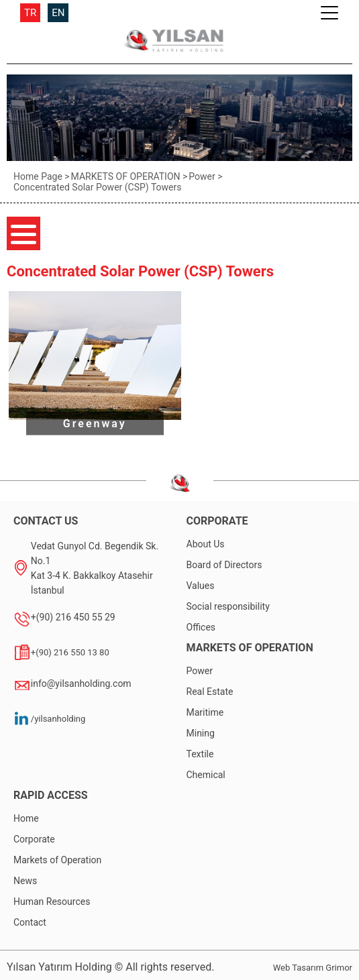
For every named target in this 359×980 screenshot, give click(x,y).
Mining (201, 733)
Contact (30, 922)
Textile (200, 754)
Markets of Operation (57, 860)
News (25, 881)
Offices (201, 627)
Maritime (205, 712)
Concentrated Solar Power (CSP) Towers (97, 187)
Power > (205, 176)
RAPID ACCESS (51, 795)
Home (26, 818)
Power (200, 671)
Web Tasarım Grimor (313, 968)
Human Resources (52, 902)
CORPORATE (217, 521)
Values (201, 586)
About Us (206, 544)
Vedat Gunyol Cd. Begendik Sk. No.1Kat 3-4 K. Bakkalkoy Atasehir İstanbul (95, 568)
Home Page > (42, 176)
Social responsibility (228, 606)
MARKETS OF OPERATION (250, 648)
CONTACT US (46, 521)
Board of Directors (224, 565)
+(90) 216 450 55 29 (73, 617)
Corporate (34, 839)
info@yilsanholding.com (81, 684)
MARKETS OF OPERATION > (130, 176)
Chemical (206, 775)
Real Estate (210, 692)
